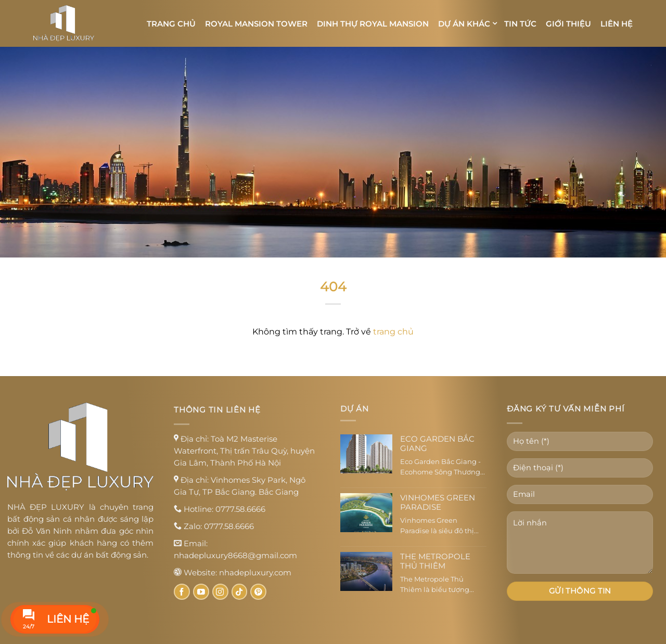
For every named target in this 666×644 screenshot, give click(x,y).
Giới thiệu (568, 24)
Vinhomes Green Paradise (438, 503)
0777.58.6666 (240, 509)
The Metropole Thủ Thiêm (435, 561)
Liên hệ (617, 24)
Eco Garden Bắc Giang (437, 444)
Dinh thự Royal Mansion (373, 24)
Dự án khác (464, 24)
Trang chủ (171, 24)
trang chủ (393, 332)
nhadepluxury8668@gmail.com (235, 555)
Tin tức (520, 24)
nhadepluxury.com (255, 572)
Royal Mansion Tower (256, 24)
